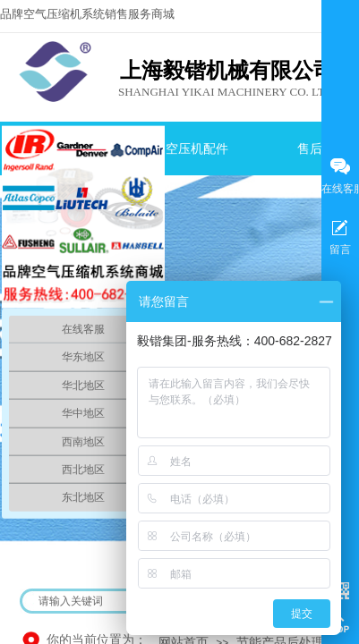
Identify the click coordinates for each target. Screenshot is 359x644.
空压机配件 (197, 149)
